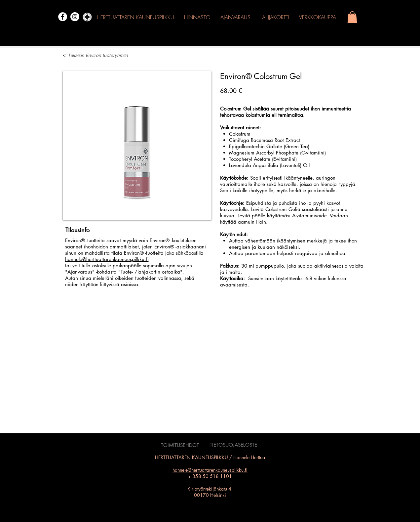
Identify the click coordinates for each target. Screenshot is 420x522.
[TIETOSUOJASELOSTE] (233, 445)
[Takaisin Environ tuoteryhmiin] (106, 56)
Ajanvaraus (80, 272)
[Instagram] (75, 17)
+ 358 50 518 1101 (210, 476)
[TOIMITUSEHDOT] (180, 445)
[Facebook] (63, 17)
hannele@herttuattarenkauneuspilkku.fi (107, 259)
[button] (352, 17)
